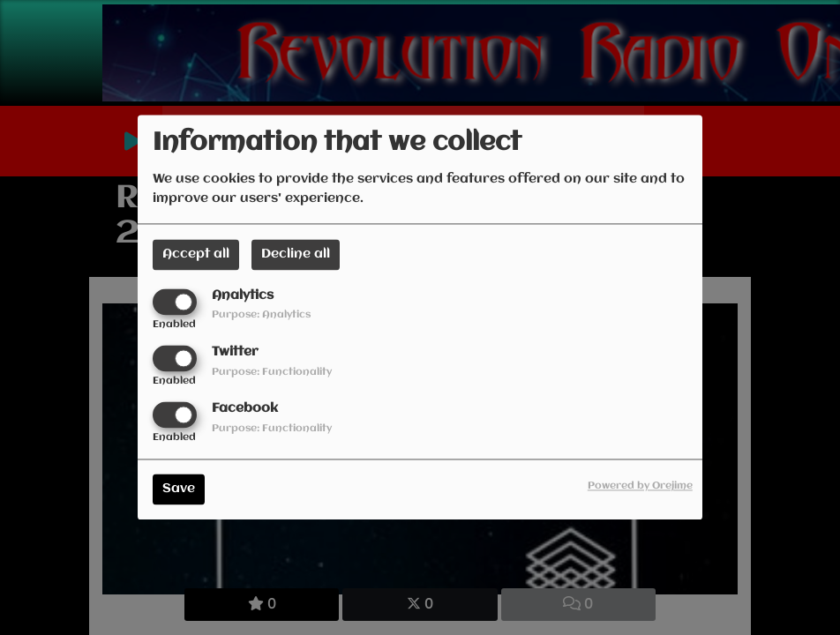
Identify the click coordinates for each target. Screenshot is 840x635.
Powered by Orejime (640, 487)
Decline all (296, 254)
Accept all (196, 254)
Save (179, 489)
